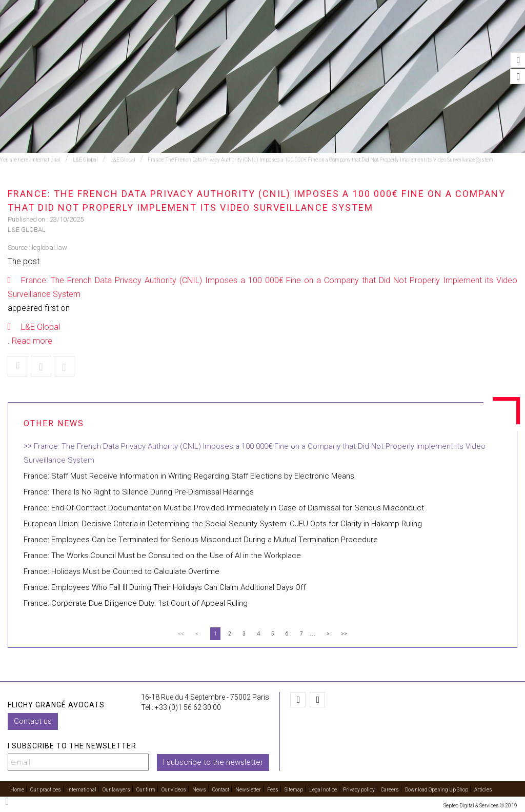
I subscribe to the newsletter (213, 762)
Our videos (417, 36)
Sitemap (294, 790)
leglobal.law (49, 247)
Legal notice (323, 790)
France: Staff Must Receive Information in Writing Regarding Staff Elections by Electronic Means (189, 476)
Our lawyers (312, 36)
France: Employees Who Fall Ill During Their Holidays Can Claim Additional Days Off (165, 587)
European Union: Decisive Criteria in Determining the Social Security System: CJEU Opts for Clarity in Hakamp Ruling (223, 524)
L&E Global (85, 160)
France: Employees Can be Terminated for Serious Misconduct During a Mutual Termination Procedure (201, 540)
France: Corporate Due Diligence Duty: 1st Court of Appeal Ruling (136, 603)
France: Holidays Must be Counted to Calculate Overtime (122, 571)
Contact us (33, 721)
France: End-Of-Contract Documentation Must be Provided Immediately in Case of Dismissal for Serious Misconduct (224, 508)
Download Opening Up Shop (437, 790)
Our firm (367, 36)
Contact (501, 36)
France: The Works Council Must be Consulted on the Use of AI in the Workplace (162, 556)
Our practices (135, 36)
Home (84, 36)
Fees (273, 790)
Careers (390, 790)
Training (191, 36)
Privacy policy (359, 790)
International (248, 36)
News (461, 36)
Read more (32, 341)
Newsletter (248, 790)
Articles (483, 790)
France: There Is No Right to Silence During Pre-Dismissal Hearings (139, 492)
